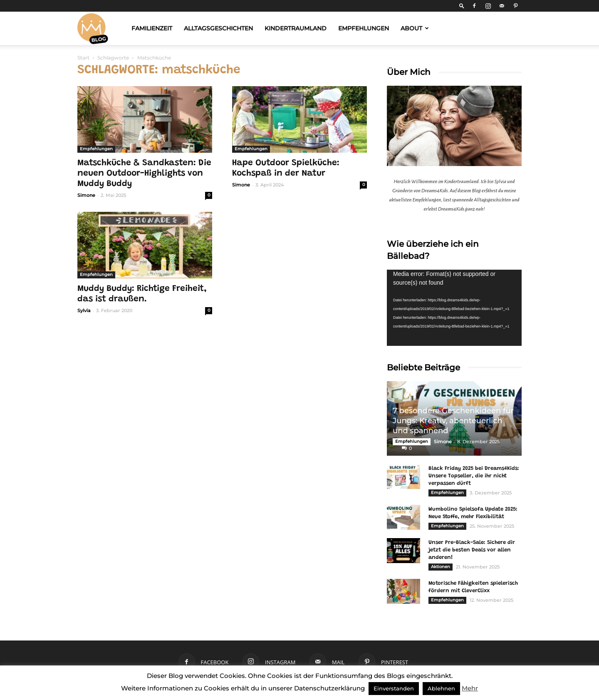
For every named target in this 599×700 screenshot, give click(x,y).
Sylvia (84, 310)
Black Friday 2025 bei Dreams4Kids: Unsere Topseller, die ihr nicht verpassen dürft (474, 476)
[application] (454, 308)
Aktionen (441, 567)
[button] (462, 6)
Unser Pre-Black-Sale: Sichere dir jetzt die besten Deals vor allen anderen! (472, 550)
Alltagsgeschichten (218, 28)
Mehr (470, 688)
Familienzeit (152, 28)
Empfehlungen (364, 28)
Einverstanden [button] (394, 688)
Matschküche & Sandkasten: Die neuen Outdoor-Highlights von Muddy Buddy (144, 174)
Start (83, 58)
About (415, 28)
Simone (86, 195)
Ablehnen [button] (441, 688)
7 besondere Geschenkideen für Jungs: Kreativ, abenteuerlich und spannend (453, 421)
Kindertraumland (296, 28)
